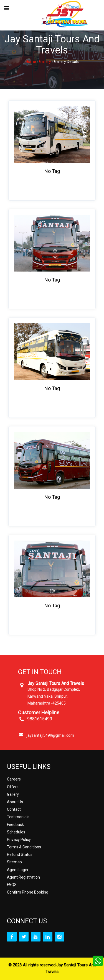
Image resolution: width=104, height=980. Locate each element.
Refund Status (20, 854)
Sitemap (14, 862)
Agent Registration (23, 877)
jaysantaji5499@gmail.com (50, 735)
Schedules (16, 832)
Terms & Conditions (24, 847)
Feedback (15, 825)
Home (31, 62)
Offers (13, 787)
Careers (14, 779)
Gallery (45, 62)
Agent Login (17, 870)
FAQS (12, 885)
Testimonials (18, 817)
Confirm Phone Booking (28, 892)
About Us (15, 802)
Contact (14, 809)
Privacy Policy (19, 840)
